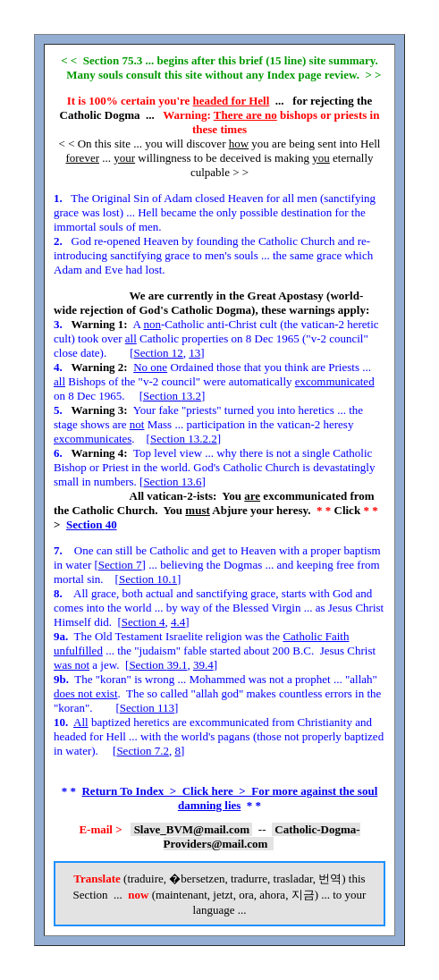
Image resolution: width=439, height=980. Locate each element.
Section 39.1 (158, 665)
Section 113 (147, 708)
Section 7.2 (143, 751)
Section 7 (120, 565)
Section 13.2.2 (184, 439)
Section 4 (144, 622)
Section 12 (159, 353)
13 (194, 353)
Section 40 (92, 524)
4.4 (178, 622)
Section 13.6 (172, 482)
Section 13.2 (172, 396)
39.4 (203, 665)
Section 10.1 (148, 579)
